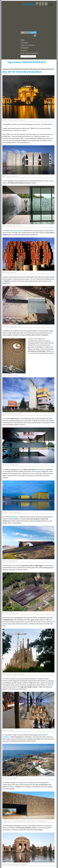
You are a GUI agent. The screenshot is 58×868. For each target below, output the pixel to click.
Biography (25, 48)
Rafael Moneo (15, 517)
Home (23, 40)
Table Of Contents (28, 45)
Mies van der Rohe (16, 230)
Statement (25, 43)
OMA (33, 471)
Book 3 (35, 53)
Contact (24, 51)
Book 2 (29, 53)
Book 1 (23, 53)
